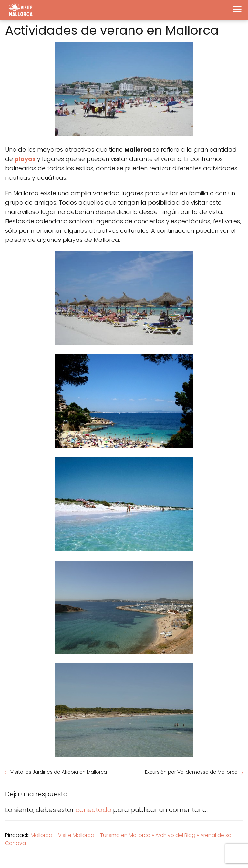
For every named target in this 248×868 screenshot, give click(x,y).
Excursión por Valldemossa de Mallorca (191, 772)
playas (25, 159)
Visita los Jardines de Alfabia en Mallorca (59, 772)
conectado (93, 810)
